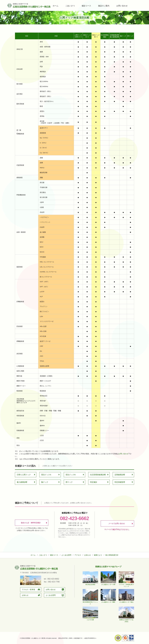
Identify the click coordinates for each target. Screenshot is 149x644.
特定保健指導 (120, 482)
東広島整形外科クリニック (90, 602)
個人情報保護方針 (112, 555)
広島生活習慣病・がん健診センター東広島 (29, 5)
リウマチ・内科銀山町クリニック (126, 584)
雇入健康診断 (22, 482)
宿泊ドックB (71, 475)
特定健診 (94, 482)
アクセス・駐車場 (28, 589)
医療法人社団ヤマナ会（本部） (126, 620)
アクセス (78, 555)
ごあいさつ (70, 6)
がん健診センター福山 (126, 601)
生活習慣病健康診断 (98, 475)
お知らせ (88, 555)
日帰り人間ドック (24, 475)
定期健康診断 (120, 475)
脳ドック (45, 482)
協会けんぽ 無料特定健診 (31, 523)
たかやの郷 (90, 619)
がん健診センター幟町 (108, 601)
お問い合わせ (122, 6)
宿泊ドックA (46, 475)
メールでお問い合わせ (117, 523)
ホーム (56, 6)
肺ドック (69, 482)
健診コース (86, 6)
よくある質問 (66, 555)
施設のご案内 (104, 6)
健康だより (98, 555)
